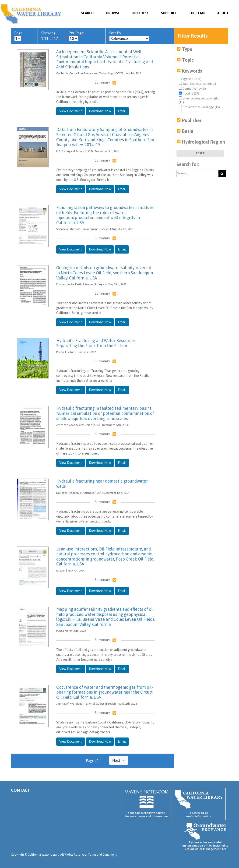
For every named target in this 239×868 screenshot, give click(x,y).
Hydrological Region (204, 142)
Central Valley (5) (192, 88)
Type (187, 49)
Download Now (100, 111)
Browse (113, 13)
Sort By (129, 36)
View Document (71, 111)
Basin (188, 131)
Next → (119, 760)
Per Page (76, 36)
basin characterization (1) (197, 84)
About (223, 13)
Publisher (192, 120)
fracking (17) (189, 93)
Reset (200, 153)
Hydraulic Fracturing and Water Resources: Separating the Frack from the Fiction (96, 343)
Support (169, 13)
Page (18, 36)
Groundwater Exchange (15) (199, 107)
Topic (188, 60)
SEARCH (87, 13)
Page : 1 (92, 761)
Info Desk (140, 13)
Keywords (192, 71)
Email (122, 111)
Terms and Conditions (102, 855)
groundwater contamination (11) (200, 100)
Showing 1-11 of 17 (50, 36)
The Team (197, 13)
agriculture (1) (190, 79)
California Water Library (31, 14)
